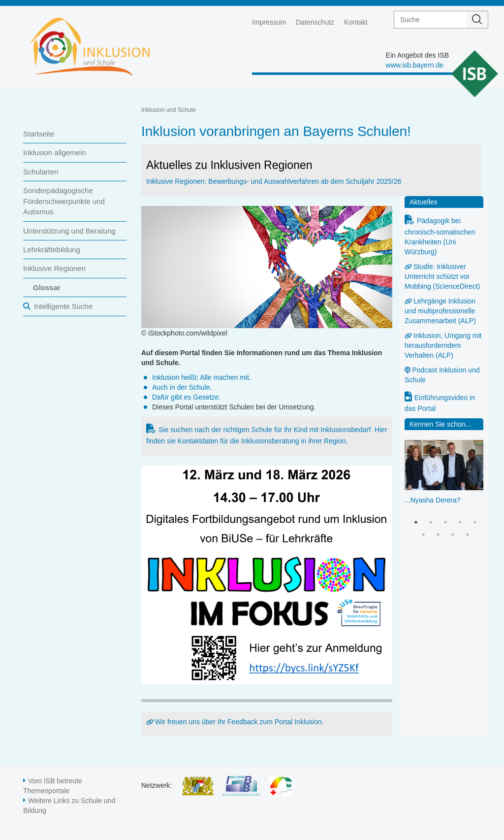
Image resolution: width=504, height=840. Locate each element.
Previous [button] (409, 470)
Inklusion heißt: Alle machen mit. (202, 377)
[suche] (430, 20)
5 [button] (475, 522)
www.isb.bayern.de (415, 65)
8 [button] (453, 535)
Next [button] (480, 470)
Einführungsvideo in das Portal (440, 403)
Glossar (47, 287)
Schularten (41, 172)
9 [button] (468, 535)
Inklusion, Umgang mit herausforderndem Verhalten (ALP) (443, 345)
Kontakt (356, 22)
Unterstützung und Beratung (69, 231)
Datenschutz (315, 22)
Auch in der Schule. (182, 387)
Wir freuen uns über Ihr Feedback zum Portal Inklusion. (239, 722)
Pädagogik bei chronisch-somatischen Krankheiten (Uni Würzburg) (440, 236)
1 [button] (416, 522)
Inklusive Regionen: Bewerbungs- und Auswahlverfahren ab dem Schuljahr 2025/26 (274, 181)
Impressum (269, 22)
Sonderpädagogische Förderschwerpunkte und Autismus (64, 201)
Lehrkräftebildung (52, 250)
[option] (444, 482)
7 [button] (438, 535)
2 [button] (431, 522)
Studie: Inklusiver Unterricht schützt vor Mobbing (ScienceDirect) (442, 276)
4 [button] (460, 522)
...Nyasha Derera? (433, 500)
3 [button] (445, 522)
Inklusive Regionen (54, 268)
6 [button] (423, 535)
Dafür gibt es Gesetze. (186, 397)
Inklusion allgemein (55, 152)
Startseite (39, 134)
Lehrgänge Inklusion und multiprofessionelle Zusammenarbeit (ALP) (440, 311)
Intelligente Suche (63, 306)
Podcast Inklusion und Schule (442, 375)
